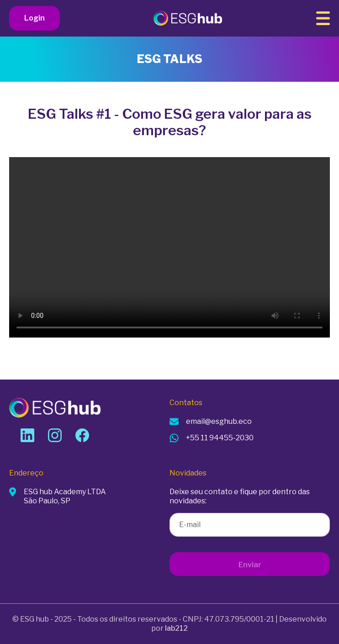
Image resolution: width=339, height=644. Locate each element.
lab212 (176, 628)
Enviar (250, 565)
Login (34, 18)
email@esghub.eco (219, 421)
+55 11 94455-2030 (220, 438)
